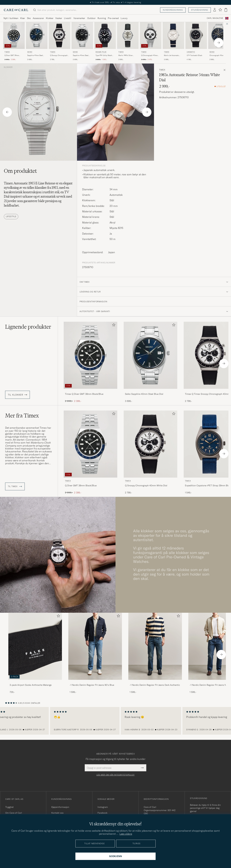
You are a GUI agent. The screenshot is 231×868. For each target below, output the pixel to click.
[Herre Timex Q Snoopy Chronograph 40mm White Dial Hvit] (60, 35)
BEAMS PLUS (101, 52)
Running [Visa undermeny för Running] (102, 18)
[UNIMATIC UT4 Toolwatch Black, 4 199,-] (196, 41)
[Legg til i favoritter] (113, 325)
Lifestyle (11, 216)
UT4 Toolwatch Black (194, 55)
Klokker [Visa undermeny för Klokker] (50, 18)
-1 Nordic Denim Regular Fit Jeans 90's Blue (92, 685)
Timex (7, 52)
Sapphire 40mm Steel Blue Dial (35, 55)
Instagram (103, 807)
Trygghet (9, 807)
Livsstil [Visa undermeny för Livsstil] (68, 18)
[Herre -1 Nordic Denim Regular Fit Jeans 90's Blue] (95, 646)
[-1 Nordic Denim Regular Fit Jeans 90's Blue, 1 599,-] (95, 653)
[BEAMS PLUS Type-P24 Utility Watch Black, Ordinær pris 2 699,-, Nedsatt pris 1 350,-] (105, 41)
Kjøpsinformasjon (60, 807)
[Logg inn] (215, 10)
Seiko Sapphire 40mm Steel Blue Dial (144, 394)
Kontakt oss (57, 813)
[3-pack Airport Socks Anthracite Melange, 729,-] (35, 653)
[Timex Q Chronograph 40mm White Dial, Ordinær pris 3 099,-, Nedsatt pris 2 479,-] (151, 41)
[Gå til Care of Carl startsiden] (16, 10)
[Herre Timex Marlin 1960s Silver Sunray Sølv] (128, 35)
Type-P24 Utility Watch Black (104, 55)
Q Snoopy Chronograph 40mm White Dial (59, 55)
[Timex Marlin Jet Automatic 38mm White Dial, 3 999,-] (173, 41)
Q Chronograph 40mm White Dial (149, 55)
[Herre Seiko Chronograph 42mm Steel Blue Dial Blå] (219, 35)
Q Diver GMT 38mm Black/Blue (12, 55)
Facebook (102, 813)
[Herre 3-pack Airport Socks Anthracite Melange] (35, 646)
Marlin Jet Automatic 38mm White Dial (171, 55)
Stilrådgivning (200, 10)
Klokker (8, 67)
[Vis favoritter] (220, 10)
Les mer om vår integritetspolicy (116, 775)
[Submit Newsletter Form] (142, 768)
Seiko (30, 52)
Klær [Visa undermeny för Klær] (23, 18)
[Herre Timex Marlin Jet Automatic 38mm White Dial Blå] (173, 35)
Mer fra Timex (22, 416)
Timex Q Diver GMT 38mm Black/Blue (84, 394)
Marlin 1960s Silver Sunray (126, 55)
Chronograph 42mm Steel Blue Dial (219, 55)
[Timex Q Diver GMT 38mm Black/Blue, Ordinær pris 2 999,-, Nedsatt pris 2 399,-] (14, 41)
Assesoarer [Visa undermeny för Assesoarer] (38, 18)
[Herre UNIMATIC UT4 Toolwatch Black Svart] (196, 35)
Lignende (28, 327)
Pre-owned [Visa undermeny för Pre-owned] (113, 18)
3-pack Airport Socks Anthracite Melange (31, 685)
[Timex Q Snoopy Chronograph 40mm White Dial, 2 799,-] (60, 41)
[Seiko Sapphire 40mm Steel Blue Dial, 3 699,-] (37, 41)
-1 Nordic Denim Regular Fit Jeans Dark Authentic (155, 685)
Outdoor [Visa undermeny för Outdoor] (91, 18)
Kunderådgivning (173, 10)
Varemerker (79, 18)
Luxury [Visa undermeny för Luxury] (124, 18)
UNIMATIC (191, 52)
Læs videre (126, 834)
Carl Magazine (215, 18)
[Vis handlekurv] (226, 10)
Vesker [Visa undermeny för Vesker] (59, 18)
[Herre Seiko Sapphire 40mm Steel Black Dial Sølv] (82, 35)
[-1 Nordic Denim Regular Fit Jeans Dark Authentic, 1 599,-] (155, 653)
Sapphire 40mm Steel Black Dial (81, 55)
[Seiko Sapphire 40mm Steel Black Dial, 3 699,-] (82, 41)
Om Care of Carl (14, 813)
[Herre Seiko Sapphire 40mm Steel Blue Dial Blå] (37, 35)
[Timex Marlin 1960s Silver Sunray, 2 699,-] (128, 41)
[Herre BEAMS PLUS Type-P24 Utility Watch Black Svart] (105, 35)
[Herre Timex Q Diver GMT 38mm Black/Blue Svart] (14, 35)
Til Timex (15, 486)
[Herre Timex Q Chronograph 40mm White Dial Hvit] (151, 35)
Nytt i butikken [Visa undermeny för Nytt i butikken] (11, 18)
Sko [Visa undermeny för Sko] (29, 18)
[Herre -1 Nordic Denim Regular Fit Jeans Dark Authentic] (155, 646)
